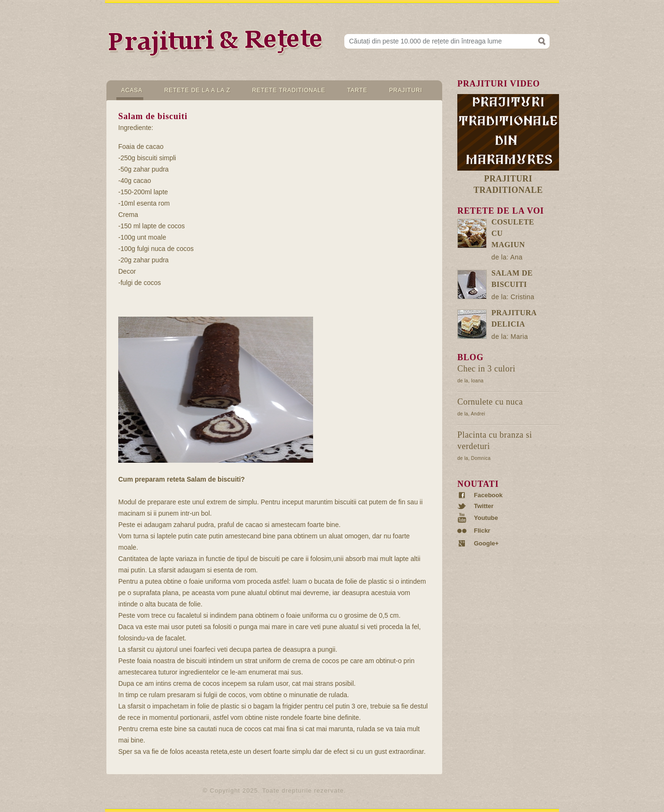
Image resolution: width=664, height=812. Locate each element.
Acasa (132, 90)
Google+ (486, 544)
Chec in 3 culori (486, 369)
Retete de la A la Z (197, 90)
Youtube (486, 518)
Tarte (357, 90)
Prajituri (406, 90)
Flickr (482, 531)
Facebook (488, 495)
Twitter (484, 506)
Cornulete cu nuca (490, 402)
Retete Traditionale (289, 90)
